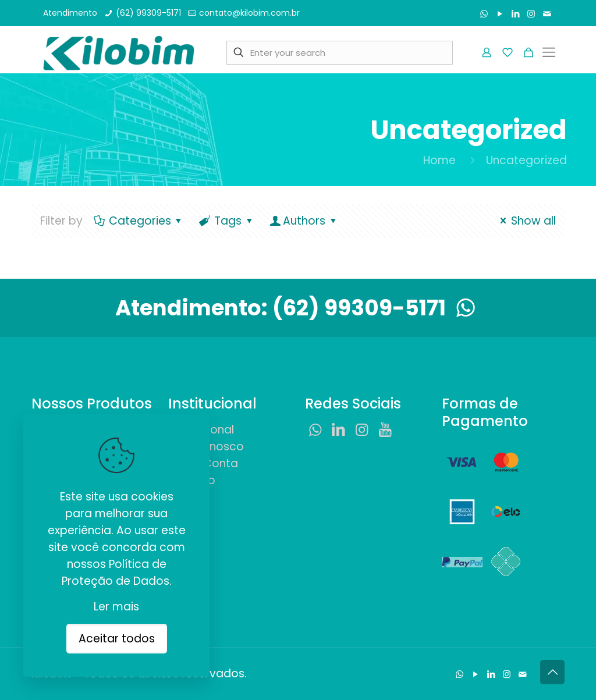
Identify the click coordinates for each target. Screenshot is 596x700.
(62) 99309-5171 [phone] (148, 13)
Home (439, 160)
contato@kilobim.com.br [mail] (249, 13)
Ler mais (116, 607)
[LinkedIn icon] (515, 14)
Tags (227, 221)
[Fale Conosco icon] (547, 14)
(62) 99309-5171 (377, 308)
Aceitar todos (117, 639)
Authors (304, 221)
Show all (526, 221)
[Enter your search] (340, 53)
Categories (139, 221)
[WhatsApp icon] (484, 14)
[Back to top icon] (552, 672)
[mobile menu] (549, 52)
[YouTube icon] (500, 14)
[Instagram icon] (531, 14)
